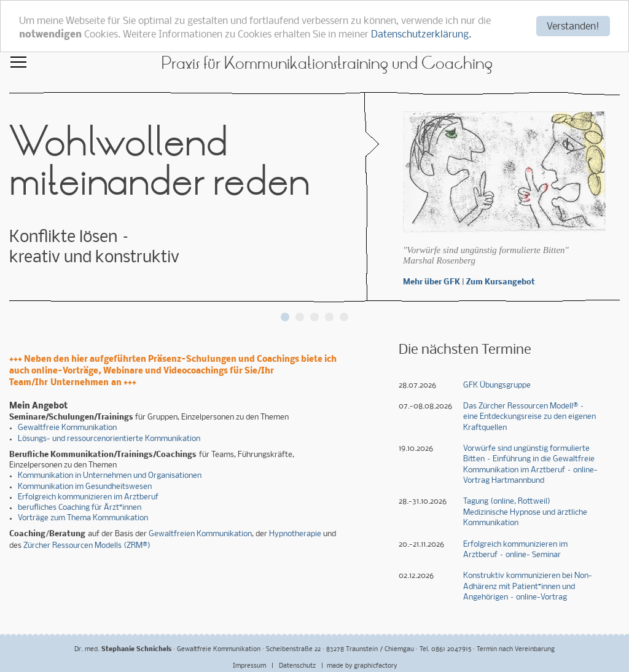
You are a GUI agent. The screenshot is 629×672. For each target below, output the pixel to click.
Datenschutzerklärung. (421, 35)
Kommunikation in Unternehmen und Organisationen (110, 476)
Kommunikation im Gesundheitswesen (85, 486)
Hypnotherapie (295, 534)
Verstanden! (573, 27)
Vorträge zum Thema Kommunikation (83, 518)
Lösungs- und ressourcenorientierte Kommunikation (109, 439)
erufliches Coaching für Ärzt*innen (82, 508)
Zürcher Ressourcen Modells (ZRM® (85, 546)
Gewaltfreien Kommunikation (200, 534)
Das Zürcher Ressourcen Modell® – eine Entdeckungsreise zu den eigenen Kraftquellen (529, 417)
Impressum (250, 666)
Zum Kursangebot (501, 282)
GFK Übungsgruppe (497, 385)
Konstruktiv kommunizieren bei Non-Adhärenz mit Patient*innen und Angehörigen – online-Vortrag (528, 587)
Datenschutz (298, 666)
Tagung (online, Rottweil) (507, 502)
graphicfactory (375, 666)
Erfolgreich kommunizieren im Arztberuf (88, 497)
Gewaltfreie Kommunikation (67, 428)
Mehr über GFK (432, 282)
